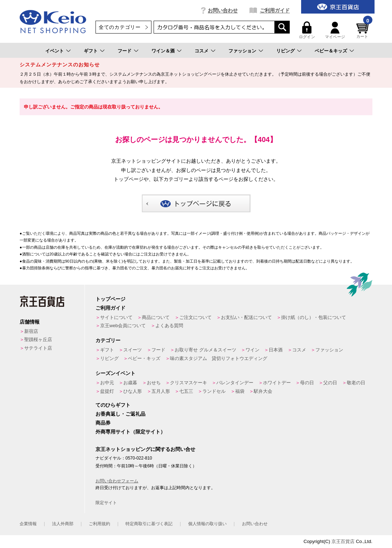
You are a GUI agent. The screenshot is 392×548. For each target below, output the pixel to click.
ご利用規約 (99, 524)
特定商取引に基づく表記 (149, 524)
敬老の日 (356, 383)
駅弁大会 (263, 391)
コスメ (202, 51)
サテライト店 (38, 348)
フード (125, 51)
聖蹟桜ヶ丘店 (38, 339)
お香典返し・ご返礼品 (120, 414)
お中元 (107, 383)
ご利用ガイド (275, 10)
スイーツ (133, 350)
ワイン (252, 350)
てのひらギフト (113, 405)
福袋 (240, 391)
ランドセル (214, 391)
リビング (285, 51)
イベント (55, 51)
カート (363, 30)
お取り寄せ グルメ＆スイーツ (205, 350)
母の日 (307, 383)
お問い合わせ (223, 10)
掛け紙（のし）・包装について (314, 317)
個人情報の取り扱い (207, 524)
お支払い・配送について (246, 317)
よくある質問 (169, 326)
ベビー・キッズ (144, 358)
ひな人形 (133, 391)
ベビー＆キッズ (331, 51)
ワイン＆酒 (163, 51)
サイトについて (116, 317)
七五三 (186, 391)
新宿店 (31, 331)
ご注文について (195, 317)
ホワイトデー (277, 383)
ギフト (91, 51)
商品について (156, 317)
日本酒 (276, 350)
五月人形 (161, 391)
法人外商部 (63, 524)
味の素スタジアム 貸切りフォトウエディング (219, 358)
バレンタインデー (235, 383)
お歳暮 (130, 383)
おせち (154, 383)
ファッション (242, 51)
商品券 (103, 423)
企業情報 (28, 524)
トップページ (110, 299)
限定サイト (106, 503)
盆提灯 (107, 391)
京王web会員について (123, 326)
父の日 (330, 383)
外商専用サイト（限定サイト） (130, 432)
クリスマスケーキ (189, 383)
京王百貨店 (343, 541)
